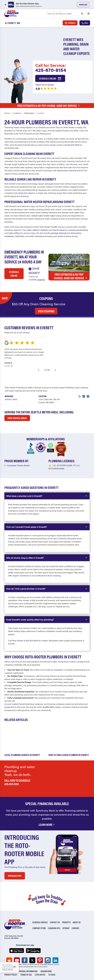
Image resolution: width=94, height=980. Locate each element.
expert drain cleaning (67, 170)
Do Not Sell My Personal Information (21, 971)
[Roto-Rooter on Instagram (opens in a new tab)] (48, 960)
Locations (17, 113)
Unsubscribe (46, 971)
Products (66, 922)
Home (7, 113)
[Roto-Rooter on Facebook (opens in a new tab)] (25, 960)
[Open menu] (88, 14)
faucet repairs (59, 230)
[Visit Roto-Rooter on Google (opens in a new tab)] (79, 395)
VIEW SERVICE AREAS (17, 418)
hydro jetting (14, 233)
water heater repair (47, 216)
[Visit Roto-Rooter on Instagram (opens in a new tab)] (88, 395)
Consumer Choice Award (18, 465)
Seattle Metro (49, 707)
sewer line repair (26, 193)
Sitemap (66, 928)
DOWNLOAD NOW (15, 876)
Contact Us (55, 922)
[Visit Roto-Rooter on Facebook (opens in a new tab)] (84, 395)
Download (83, 5)
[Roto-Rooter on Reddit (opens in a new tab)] (9, 960)
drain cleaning (36, 236)
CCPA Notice (40, 975)
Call (85, 23)
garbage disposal (58, 233)
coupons (41, 279)
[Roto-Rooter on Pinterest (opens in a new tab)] (40, 960)
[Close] (15, 967)
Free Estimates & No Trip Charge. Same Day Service (49, 106)
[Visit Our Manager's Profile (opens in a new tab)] (11, 399)
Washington (29, 113)
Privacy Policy (11, 975)
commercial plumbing (78, 230)
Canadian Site (54, 928)
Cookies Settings (8, 969)
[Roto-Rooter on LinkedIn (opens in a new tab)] (55, 960)
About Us (77, 922)
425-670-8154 (51, 70)
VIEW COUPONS (46, 311)
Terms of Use (26, 975)
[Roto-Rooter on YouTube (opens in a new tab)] (17, 960)
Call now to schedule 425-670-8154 (17, 782)
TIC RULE (52, 975)
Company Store (39, 928)
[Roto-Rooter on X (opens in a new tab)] (32, 960)
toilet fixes (20, 236)
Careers (75, 928)
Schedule (70, 23)
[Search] (65, 14)
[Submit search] (83, 13)
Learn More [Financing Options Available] (47, 825)
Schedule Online (50, 79)
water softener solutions (38, 230)
